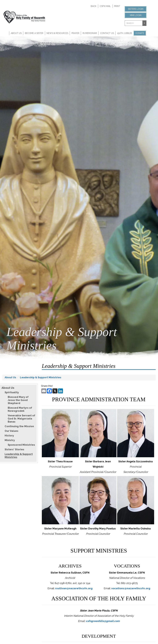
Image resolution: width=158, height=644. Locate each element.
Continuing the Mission (19, 426)
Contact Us (107, 33)
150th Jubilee (125, 33)
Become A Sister (34, 33)
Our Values (11, 431)
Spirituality (12, 392)
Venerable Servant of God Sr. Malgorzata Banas (21, 419)
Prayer (75, 33)
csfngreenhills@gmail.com (103, 621)
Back (94, 6)
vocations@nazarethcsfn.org (131, 588)
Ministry (10, 440)
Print (117, 6)
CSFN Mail (105, 6)
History (9, 436)
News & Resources (57, 33)
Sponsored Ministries (21, 445)
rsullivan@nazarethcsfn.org (74, 588)
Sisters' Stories (14, 449)
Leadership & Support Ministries (41, 377)
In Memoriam (90, 33)
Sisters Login (136, 9)
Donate (140, 33)
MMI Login (136, 15)
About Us (16, 33)
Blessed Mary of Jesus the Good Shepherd (18, 400)
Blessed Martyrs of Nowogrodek (20, 409)
